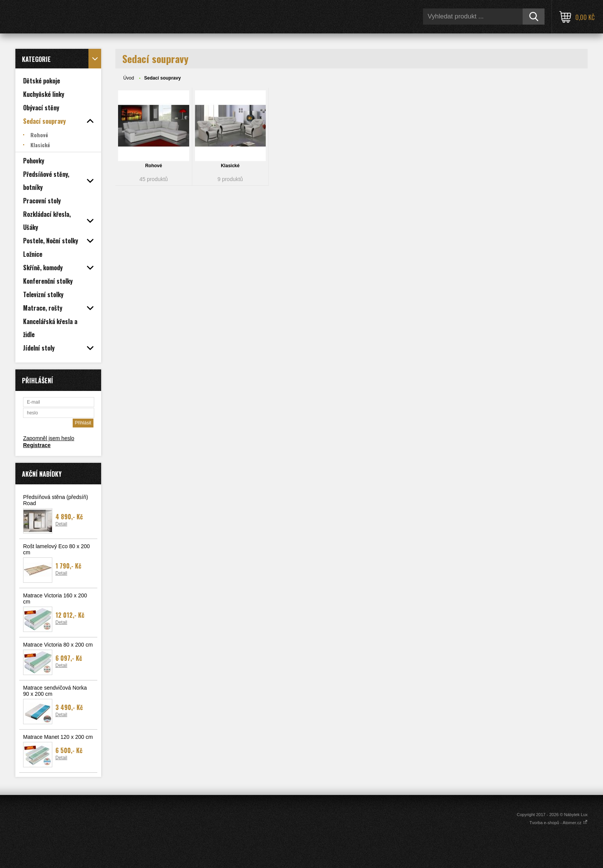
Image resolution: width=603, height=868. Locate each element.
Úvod (128, 78)
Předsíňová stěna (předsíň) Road (56, 500)
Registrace (37, 445)
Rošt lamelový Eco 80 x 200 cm (57, 549)
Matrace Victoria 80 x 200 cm (58, 645)
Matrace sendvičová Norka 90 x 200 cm (55, 691)
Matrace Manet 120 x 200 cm (58, 737)
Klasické (230, 166)
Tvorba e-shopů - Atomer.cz (559, 823)
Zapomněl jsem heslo (49, 438)
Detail (61, 524)
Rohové (153, 166)
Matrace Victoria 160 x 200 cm (55, 599)
